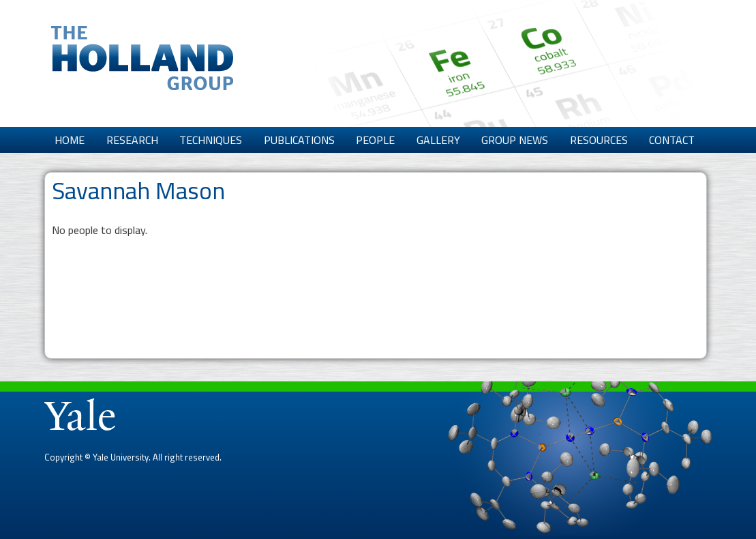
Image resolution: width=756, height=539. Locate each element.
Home (70, 140)
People (375, 140)
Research (132, 140)
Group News (515, 140)
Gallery (438, 140)
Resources (599, 140)
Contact (672, 140)
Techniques (211, 140)
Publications (299, 140)
